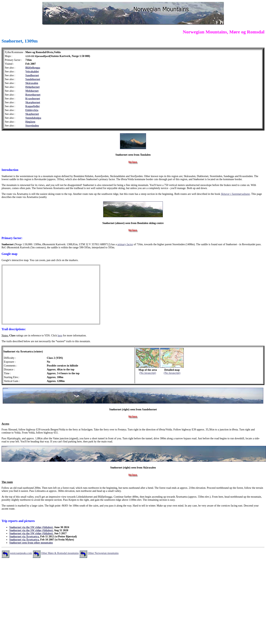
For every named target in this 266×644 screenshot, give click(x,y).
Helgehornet (32, 87)
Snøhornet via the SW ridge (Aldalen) (31, 527)
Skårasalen (32, 83)
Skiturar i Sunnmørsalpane (235, 194)
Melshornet (32, 91)
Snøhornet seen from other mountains (31, 543)
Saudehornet (33, 79)
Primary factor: (12, 238)
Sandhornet (32, 75)
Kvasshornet (33, 99)
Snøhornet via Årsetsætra (24, 537)
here (60, 336)
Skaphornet (32, 114)
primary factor (125, 244)
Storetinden (32, 126)
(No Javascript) (148, 373)
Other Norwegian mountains (103, 553)
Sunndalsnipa (33, 118)
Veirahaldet (32, 72)
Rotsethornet (33, 95)
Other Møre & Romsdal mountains (60, 553)
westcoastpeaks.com (21, 553)
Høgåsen (30, 122)
